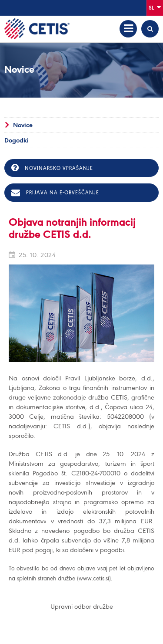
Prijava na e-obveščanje (55, 193)
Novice (23, 125)
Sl (155, 7)
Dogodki (17, 140)
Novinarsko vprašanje (52, 168)
